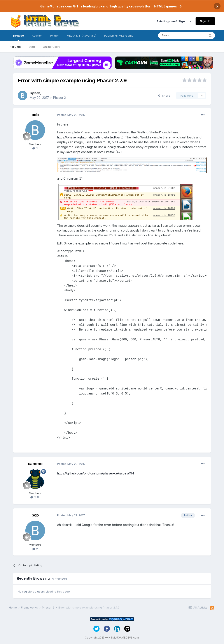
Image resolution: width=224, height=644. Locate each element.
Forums (15, 47)
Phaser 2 (59, 98)
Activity (37, 35)
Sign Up (205, 21)
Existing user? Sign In (174, 21)
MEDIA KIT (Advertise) (81, 35)
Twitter (54, 35)
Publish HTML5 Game (119, 35)
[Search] (182, 35)
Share (164, 96)
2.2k (35, 497)
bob (37, 93)
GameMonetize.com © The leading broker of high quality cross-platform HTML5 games (109, 6)
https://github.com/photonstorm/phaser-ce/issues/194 (96, 473)
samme (35, 464)
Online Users (52, 47)
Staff (32, 47)
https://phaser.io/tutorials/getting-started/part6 (90, 137)
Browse (18, 37)
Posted (71, 115)
